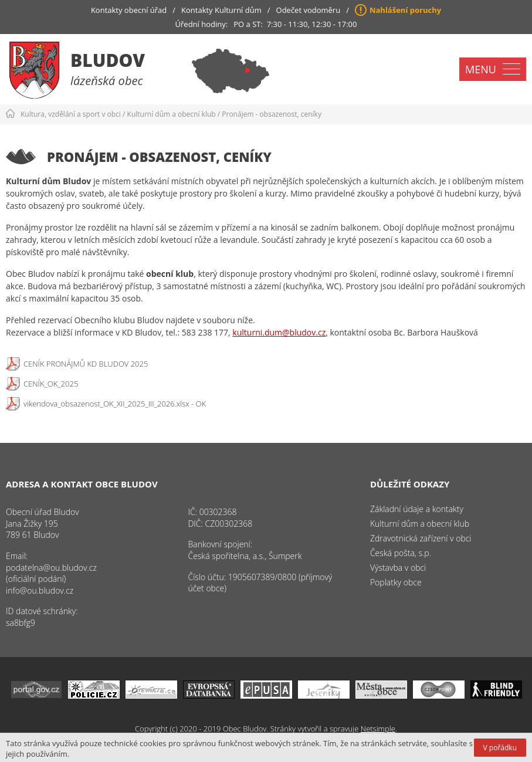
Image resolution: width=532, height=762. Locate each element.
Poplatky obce (396, 582)
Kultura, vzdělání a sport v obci (71, 114)
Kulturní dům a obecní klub (172, 114)
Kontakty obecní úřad (129, 10)
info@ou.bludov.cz (40, 590)
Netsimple (378, 729)
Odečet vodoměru (309, 10)
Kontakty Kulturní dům (221, 10)
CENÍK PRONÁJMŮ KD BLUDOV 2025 (86, 364)
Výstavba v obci (398, 568)
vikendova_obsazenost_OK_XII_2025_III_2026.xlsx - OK (115, 404)
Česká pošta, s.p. (401, 553)
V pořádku (500, 748)
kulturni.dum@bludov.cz (279, 332)
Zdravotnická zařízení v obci (421, 538)
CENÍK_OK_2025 (51, 384)
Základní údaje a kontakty (417, 509)
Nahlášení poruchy (405, 10)
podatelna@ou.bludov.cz (51, 568)
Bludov (108, 60)
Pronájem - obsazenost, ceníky (272, 114)
